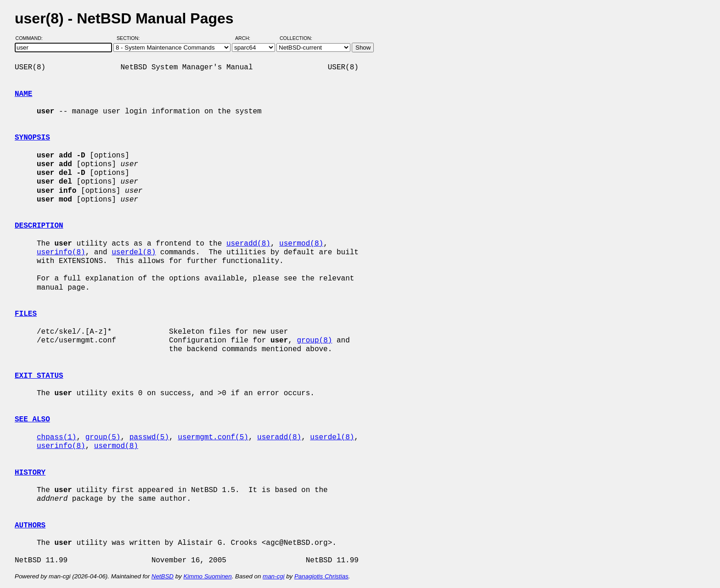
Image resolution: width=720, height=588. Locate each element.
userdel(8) (134, 252)
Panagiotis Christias (321, 576)
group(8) (314, 341)
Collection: (296, 38)
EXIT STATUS (39, 376)
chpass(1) (56, 437)
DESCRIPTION (39, 226)
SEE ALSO (32, 420)
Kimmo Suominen (207, 576)
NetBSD (163, 576)
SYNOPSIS (32, 138)
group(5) (103, 437)
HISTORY (30, 473)
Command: (32, 38)
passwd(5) (149, 437)
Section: (130, 38)
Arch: (247, 38)
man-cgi (273, 576)
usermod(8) (301, 244)
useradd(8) (248, 244)
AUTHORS (30, 526)
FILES (26, 314)
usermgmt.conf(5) (213, 437)
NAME (23, 94)
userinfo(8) (61, 252)
